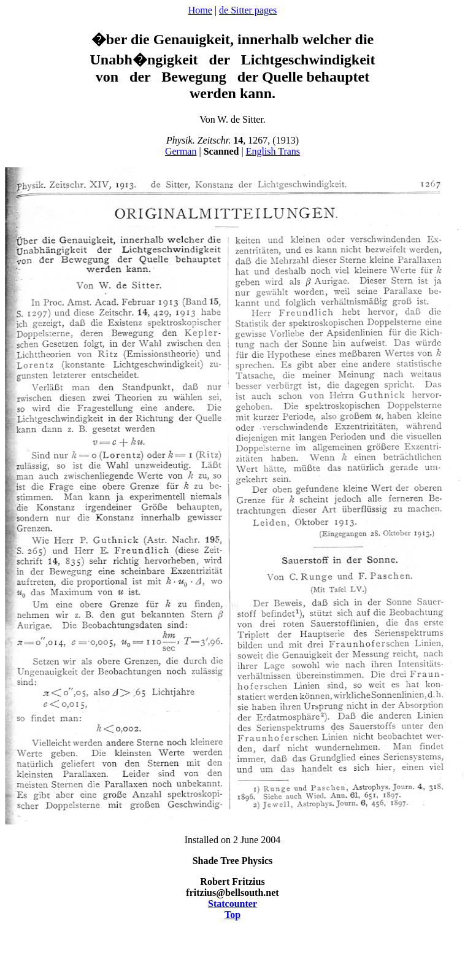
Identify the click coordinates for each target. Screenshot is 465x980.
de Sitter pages (248, 10)
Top (233, 915)
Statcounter (233, 904)
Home (200, 10)
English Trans (273, 151)
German (181, 151)
